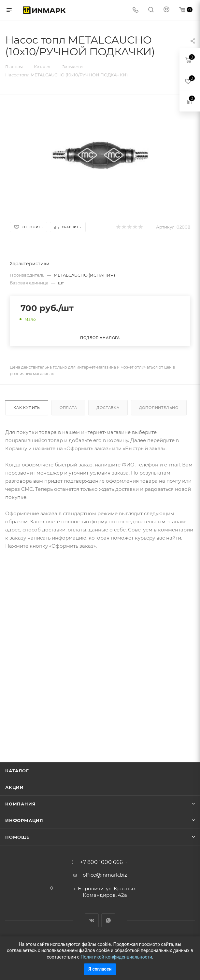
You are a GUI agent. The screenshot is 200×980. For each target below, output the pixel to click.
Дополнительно (159, 408)
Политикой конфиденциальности (116, 957)
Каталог (17, 771)
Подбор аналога (100, 338)
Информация (24, 820)
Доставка (108, 408)
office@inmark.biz (105, 875)
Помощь (17, 837)
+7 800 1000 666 (101, 862)
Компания (20, 804)
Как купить (27, 408)
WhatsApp (108, 920)
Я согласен (100, 969)
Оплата (68, 408)
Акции (14, 787)
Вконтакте (92, 920)
